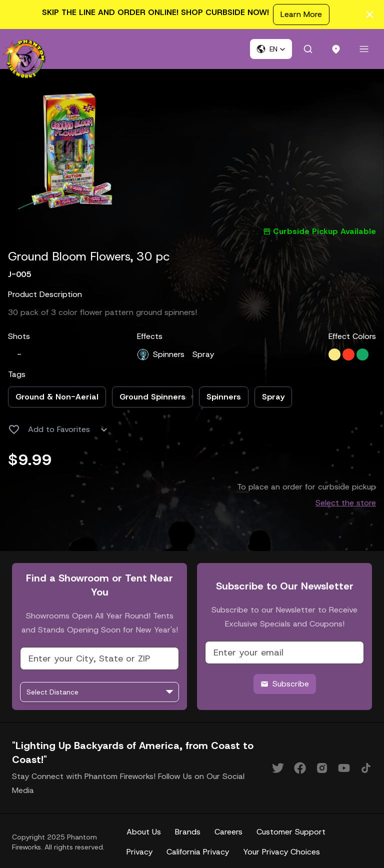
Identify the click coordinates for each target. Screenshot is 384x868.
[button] (271, 49)
